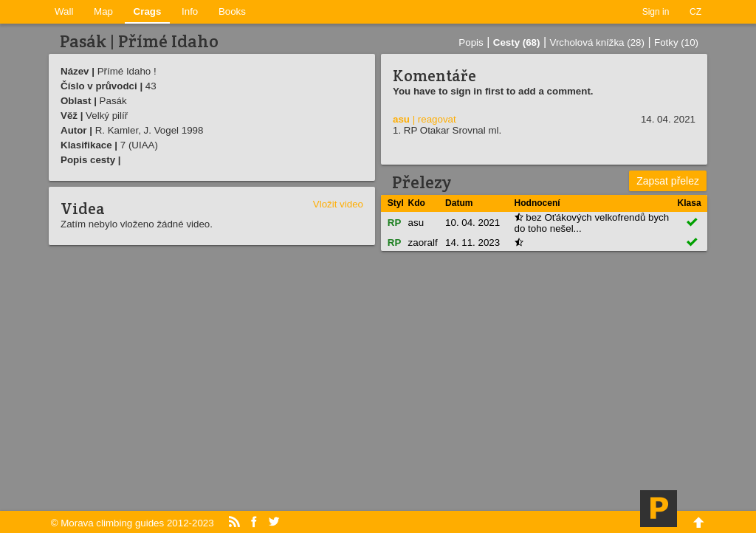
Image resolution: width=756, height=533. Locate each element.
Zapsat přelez (668, 181)
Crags (148, 11)
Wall (64, 11)
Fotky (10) (676, 42)
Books (232, 11)
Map (103, 11)
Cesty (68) (517, 42)
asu (401, 119)
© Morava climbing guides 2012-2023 (133, 523)
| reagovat (434, 119)
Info (190, 11)
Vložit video (338, 204)
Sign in (656, 12)
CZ (695, 12)
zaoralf (423, 243)
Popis (471, 42)
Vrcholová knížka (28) (597, 42)
